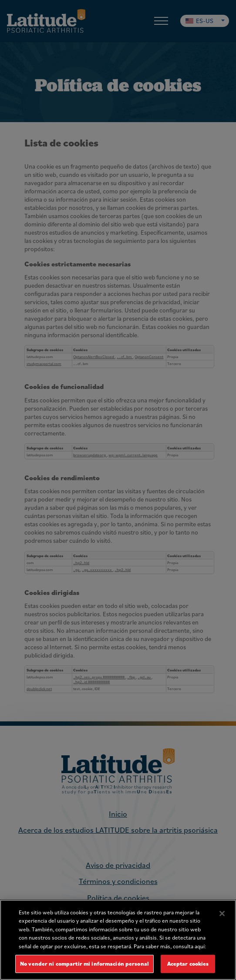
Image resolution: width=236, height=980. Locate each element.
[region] (118, 940)
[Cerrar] (222, 914)
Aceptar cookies (188, 964)
